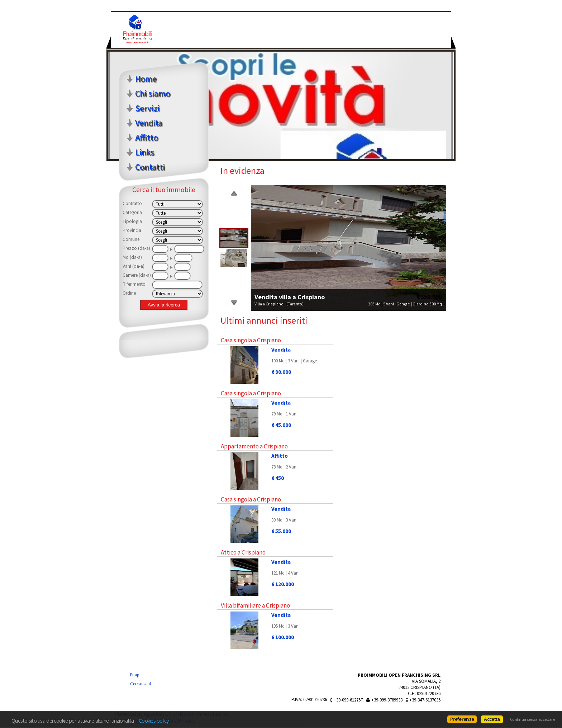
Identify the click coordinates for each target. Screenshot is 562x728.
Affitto (147, 137)
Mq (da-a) (132, 257)
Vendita (149, 123)
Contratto (132, 203)
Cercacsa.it (141, 684)
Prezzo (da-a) (136, 248)
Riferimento (134, 284)
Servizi (147, 108)
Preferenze (462, 719)
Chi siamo (153, 93)
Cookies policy (154, 720)
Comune (131, 239)
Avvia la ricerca (164, 305)
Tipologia (132, 221)
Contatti (150, 167)
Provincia (132, 230)
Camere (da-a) (137, 275)
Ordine (129, 293)
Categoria (132, 212)
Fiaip (135, 675)
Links (145, 152)
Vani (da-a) (134, 266)
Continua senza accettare (532, 719)
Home (146, 79)
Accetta (492, 719)
